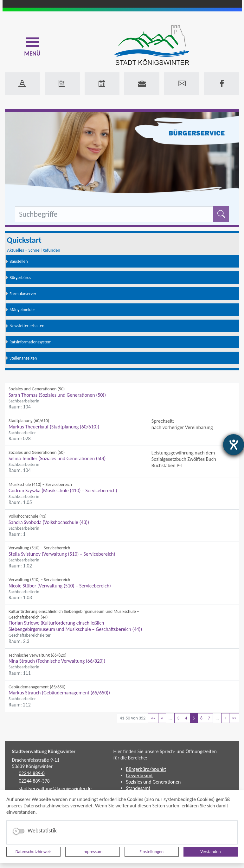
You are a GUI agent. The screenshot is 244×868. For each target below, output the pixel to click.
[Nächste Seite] (225, 718)
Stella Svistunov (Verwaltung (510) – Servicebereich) (62, 554)
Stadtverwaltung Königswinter (44, 751)
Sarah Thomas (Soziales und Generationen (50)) (57, 395)
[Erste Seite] (153, 718)
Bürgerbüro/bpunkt (146, 769)
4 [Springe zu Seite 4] (186, 718)
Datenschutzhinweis (34, 852)
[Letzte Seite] (234, 718)
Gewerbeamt (140, 775)
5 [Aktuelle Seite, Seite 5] (194, 718)
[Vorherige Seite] (162, 718)
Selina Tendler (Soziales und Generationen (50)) (57, 458)
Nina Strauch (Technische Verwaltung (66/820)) (57, 661)
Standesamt (138, 788)
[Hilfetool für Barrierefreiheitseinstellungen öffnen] (234, 445)
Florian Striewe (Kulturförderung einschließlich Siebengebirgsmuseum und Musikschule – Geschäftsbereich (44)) (75, 626)
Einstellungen (151, 852)
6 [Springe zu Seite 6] (201, 718)
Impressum (92, 852)
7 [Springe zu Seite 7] (209, 718)
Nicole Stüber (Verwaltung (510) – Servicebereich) (60, 586)
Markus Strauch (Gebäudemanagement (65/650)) (59, 693)
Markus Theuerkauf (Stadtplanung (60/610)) (54, 427)
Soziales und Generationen (154, 782)
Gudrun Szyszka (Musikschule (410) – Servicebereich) (63, 490)
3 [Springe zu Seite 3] (178, 718)
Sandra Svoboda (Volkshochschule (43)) (49, 522)
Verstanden (210, 852)
